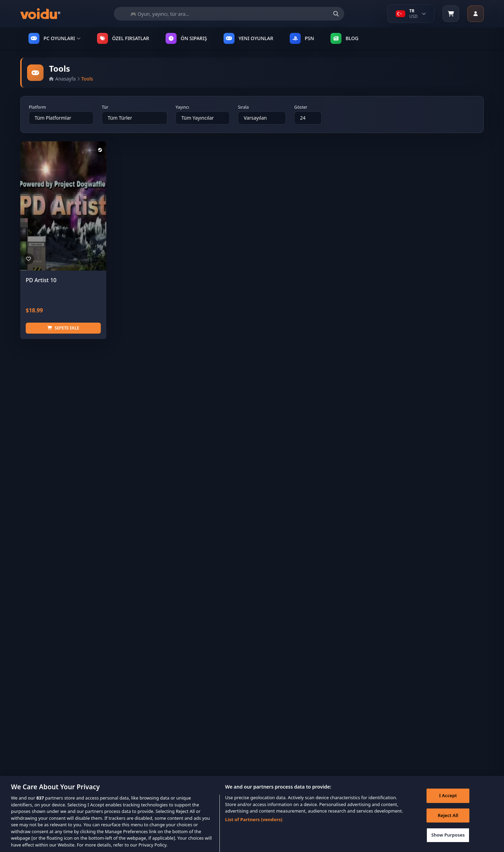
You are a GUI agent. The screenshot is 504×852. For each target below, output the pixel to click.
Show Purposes (448, 841)
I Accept (448, 802)
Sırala (243, 107)
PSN (302, 38)
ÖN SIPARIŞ (186, 38)
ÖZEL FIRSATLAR (123, 38)
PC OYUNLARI (55, 38)
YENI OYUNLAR (248, 38)
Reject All (448, 822)
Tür (105, 107)
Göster (301, 107)
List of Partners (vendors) (254, 826)
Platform (37, 107)
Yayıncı (182, 107)
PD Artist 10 (41, 280)
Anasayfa (62, 79)
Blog (345, 38)
